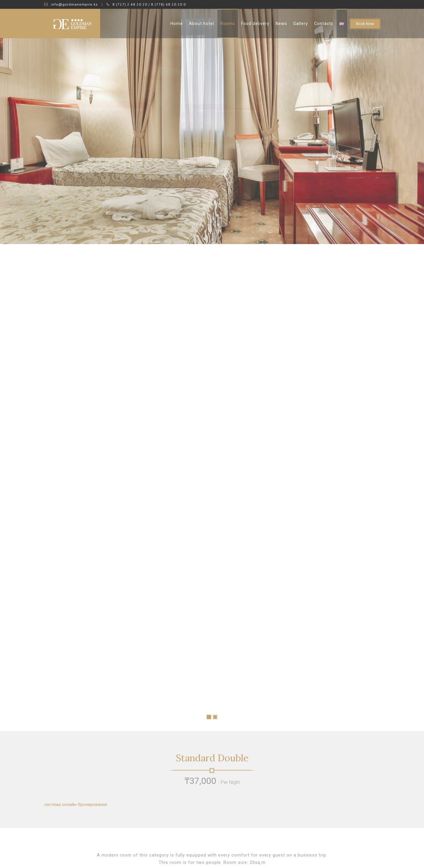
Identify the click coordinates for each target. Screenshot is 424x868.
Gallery (301, 24)
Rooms (228, 24)
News (281, 24)
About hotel (202, 24)
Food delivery (255, 24)
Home (177, 24)
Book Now (365, 24)
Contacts (324, 24)
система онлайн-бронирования (76, 730)
